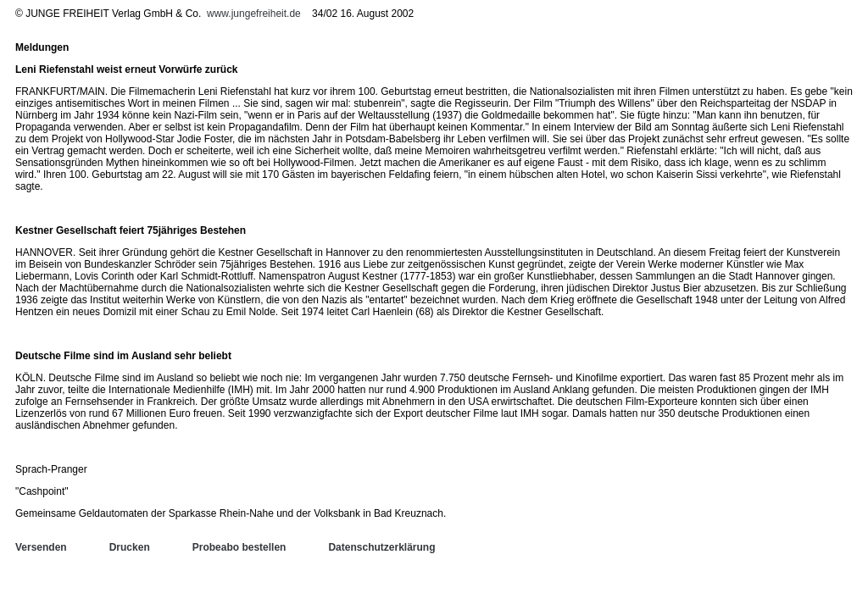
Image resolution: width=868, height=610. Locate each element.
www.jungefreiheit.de (254, 14)
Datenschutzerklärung (381, 547)
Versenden (41, 547)
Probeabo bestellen (239, 547)
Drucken (130, 547)
